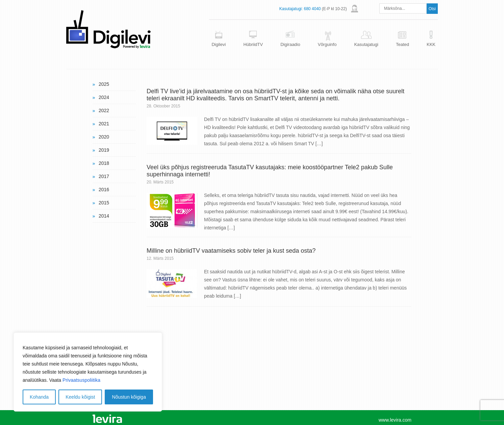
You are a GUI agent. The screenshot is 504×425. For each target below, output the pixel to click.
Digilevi (219, 44)
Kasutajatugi (366, 44)
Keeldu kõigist (80, 397)
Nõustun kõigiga (129, 397)
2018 (104, 163)
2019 (104, 150)
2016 (104, 190)
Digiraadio (290, 44)
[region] (88, 372)
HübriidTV (253, 44)
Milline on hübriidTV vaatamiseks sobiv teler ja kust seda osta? (231, 251)
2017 (104, 176)
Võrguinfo (327, 44)
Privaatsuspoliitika (81, 380)
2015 (104, 203)
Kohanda (39, 397)
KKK (431, 44)
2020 (104, 137)
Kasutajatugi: (291, 9)
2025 (104, 84)
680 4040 (312, 9)
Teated (402, 44)
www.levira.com (395, 420)
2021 (104, 124)
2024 (104, 97)
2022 (104, 110)
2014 (104, 216)
